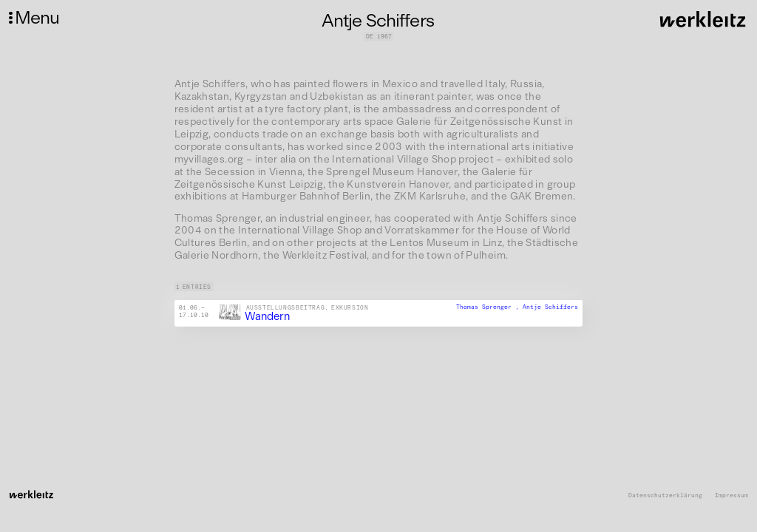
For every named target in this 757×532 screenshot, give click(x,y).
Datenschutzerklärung (665, 495)
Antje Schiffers (550, 307)
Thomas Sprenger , (489, 307)
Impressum (731, 495)
